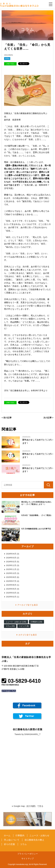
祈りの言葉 (9, 844)
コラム (7, 58)
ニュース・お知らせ (39, 835)
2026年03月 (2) (13, 558)
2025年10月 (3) (13, 573)
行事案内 (20, 835)
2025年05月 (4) (13, 589)
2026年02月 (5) (13, 562)
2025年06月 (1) (13, 585)
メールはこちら (9, 691)
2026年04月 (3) (13, 554)
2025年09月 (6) (13, 577)
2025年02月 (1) (13, 597)
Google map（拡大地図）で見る (28, 806)
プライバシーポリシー (28, 854)
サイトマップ (28, 859)
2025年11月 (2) (13, 569)
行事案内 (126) (36, 622)
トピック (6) (24, 626)
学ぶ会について (12, 840)
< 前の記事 (7, 418)
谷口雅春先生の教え (34, 840)
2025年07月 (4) (13, 581)
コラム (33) (10, 626)
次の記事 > (48, 418)
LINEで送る (10, 64)
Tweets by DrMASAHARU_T (27, 734)
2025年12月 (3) (13, 565)
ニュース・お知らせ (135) (16, 622)
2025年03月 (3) (13, 593)
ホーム (7, 835)
